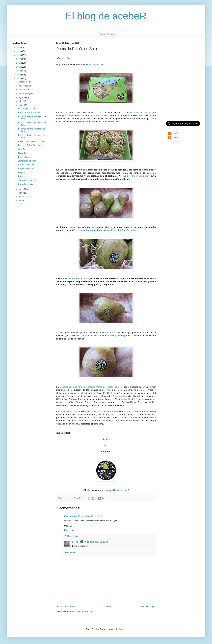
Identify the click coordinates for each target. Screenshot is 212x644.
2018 (19, 55)
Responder (69, 530)
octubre (22, 90)
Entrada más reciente (67, 607)
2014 (19, 71)
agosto (22, 97)
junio (21, 105)
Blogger (122, 629)
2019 (19, 51)
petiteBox (22, 149)
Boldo (21, 176)
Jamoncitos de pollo (27, 161)
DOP (62, 170)
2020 (19, 47)
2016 (19, 63)
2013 (19, 75)
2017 (19, 59)
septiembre (24, 93)
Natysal (22, 172)
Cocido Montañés (26, 169)
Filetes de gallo (25, 157)
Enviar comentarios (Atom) (81, 611)
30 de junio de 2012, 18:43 (96, 542)
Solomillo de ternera (27, 180)
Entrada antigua (148, 607)
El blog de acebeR (106, 16)
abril (21, 193)
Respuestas (72, 536)
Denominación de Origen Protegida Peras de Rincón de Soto (91, 387)
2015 (19, 67)
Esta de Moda (71, 516)
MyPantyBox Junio (26, 109)
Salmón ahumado (26, 165)
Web (106, 445)
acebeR (76, 542)
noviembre (24, 86)
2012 (19, 79)
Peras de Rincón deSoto (106, 411)
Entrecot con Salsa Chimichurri (32, 141)
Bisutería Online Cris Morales (31, 145)
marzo (22, 197)
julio (21, 101)
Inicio (108, 607)
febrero (22, 201)
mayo (21, 189)
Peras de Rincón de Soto (92, 64)
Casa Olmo (23, 153)
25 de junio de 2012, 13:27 (90, 516)
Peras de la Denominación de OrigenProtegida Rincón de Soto (106, 230)
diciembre (23, 82)
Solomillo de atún (26, 184)
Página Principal (106, 34)
